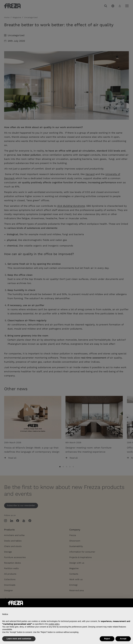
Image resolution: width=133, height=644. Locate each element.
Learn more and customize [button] (19, 639)
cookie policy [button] (54, 624)
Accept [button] (123, 639)
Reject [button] (107, 639)
